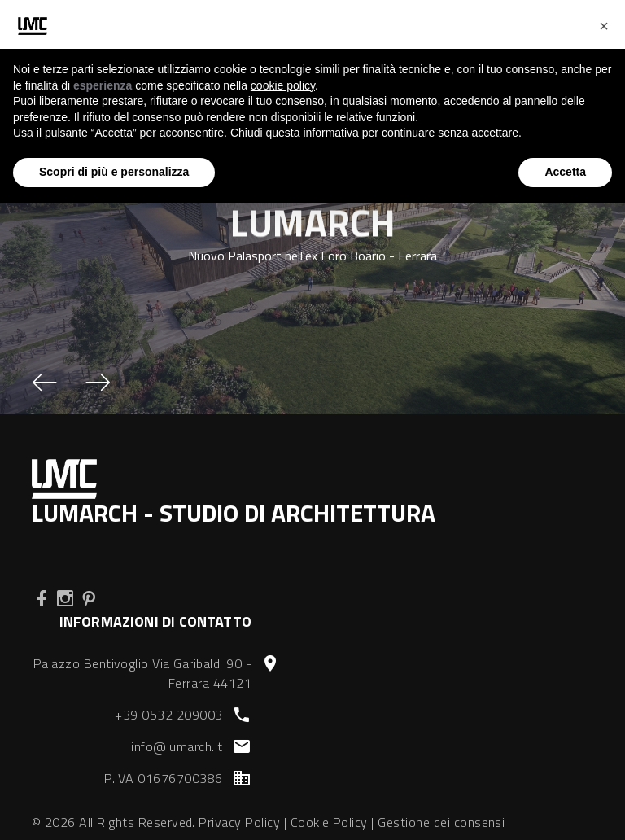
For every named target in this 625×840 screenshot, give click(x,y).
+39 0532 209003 (168, 715)
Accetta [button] (565, 172)
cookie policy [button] (283, 85)
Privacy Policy (239, 822)
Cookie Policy (329, 822)
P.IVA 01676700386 (163, 778)
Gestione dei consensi (441, 822)
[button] (45, 383)
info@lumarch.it (177, 746)
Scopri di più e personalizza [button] (114, 172)
